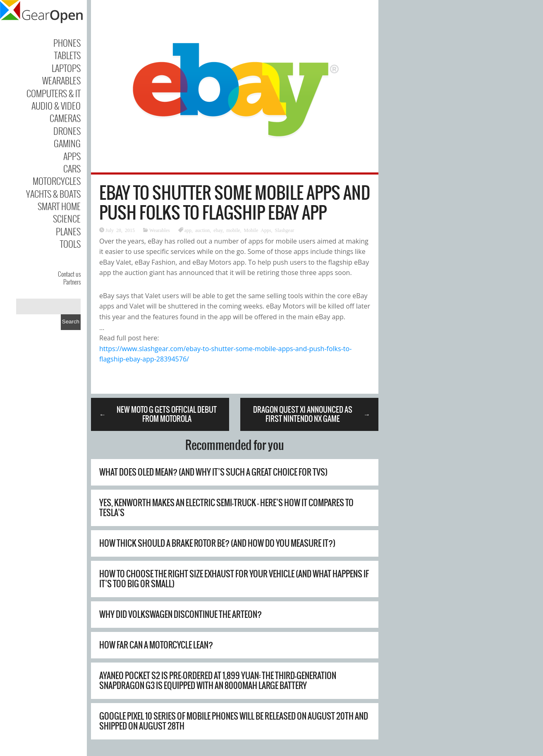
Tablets (67, 55)
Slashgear (285, 230)
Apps (72, 156)
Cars (72, 168)
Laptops (66, 68)
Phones (67, 43)
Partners (72, 282)
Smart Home (59, 206)
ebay (218, 230)
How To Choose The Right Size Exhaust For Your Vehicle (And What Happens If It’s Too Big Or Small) (234, 579)
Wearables (61, 80)
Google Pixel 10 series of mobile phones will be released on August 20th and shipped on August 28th (234, 721)
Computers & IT (54, 93)
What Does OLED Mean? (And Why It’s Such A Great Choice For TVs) (213, 472)
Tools (70, 244)
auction (202, 230)
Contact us (69, 274)
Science (67, 218)
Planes (68, 231)
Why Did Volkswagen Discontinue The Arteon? (181, 614)
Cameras (65, 118)
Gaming (67, 143)
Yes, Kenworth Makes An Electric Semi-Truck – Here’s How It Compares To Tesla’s (226, 508)
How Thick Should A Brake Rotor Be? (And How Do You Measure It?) (217, 543)
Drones (67, 131)
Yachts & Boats (53, 194)
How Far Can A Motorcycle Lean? (156, 645)
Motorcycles (57, 181)
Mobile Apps (258, 230)
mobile (233, 230)
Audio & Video (56, 105)
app (188, 230)
